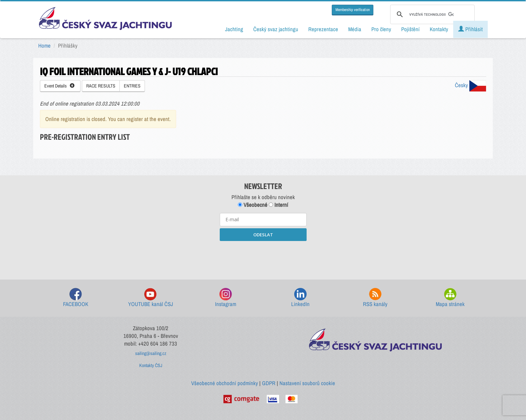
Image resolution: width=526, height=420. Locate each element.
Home (44, 46)
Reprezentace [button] (323, 29)
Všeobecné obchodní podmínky (225, 383)
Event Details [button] (59, 86)
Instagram (226, 298)
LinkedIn (300, 298)
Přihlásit (470, 29)
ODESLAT (263, 235)
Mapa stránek (450, 298)
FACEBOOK (76, 298)
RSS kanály (375, 298)
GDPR (269, 383)
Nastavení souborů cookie (307, 383)
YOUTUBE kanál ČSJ (151, 298)
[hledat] (431, 14)
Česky (470, 85)
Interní (278, 205)
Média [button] (355, 29)
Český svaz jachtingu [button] (276, 29)
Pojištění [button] (410, 29)
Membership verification (353, 10)
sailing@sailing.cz (151, 353)
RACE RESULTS (101, 86)
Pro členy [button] (381, 29)
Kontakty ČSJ (151, 365)
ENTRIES (132, 86)
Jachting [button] (234, 29)
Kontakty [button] (439, 29)
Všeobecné (253, 205)
